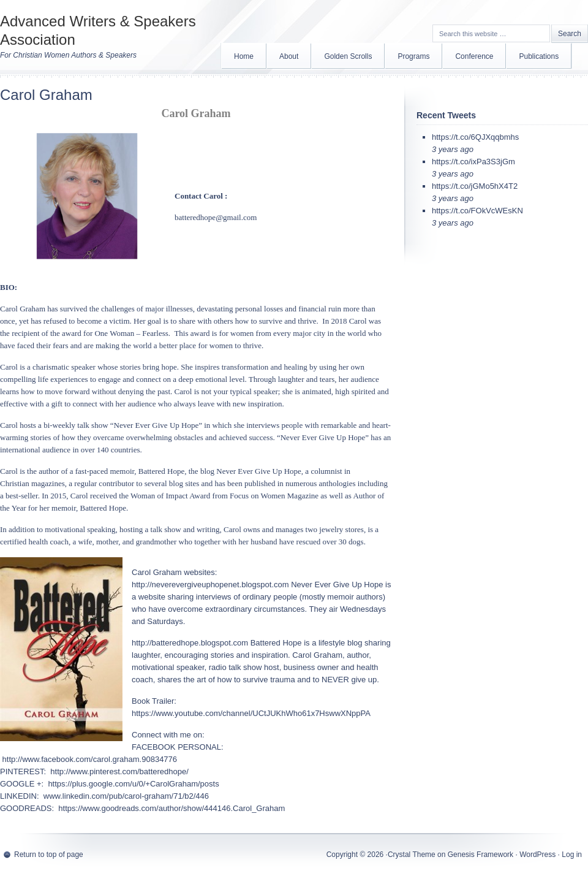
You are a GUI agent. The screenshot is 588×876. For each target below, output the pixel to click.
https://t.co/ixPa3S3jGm (473, 162)
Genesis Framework (481, 855)
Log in (572, 855)
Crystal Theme (412, 855)
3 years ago (453, 149)
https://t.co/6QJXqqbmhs (475, 137)
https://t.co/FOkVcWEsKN (477, 211)
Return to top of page (49, 855)
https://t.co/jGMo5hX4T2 (475, 186)
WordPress (537, 855)
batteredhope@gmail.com (216, 217)
